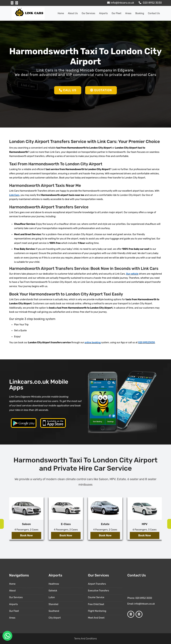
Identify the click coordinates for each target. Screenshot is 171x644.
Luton (52, 597)
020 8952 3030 (150, 3)
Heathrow (54, 584)
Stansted (53, 604)
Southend (54, 611)
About (12, 591)
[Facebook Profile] (12, 3)
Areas (128, 13)
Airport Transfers (97, 584)
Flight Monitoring (97, 611)
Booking (140, 13)
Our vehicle (132, 274)
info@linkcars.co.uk (120, 3)
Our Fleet (116, 13)
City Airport (55, 618)
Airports (103, 13)
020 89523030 (146, 343)
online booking (93, 343)
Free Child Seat (96, 604)
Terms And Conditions (85, 639)
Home (61, 13)
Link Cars (14, 195)
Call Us (68, 90)
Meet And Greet (96, 618)
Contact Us (154, 13)
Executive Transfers (98, 591)
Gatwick (53, 591)
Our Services (88, 13)
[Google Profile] (17, 3)
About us (73, 13)
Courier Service (96, 597)
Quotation (101, 90)
